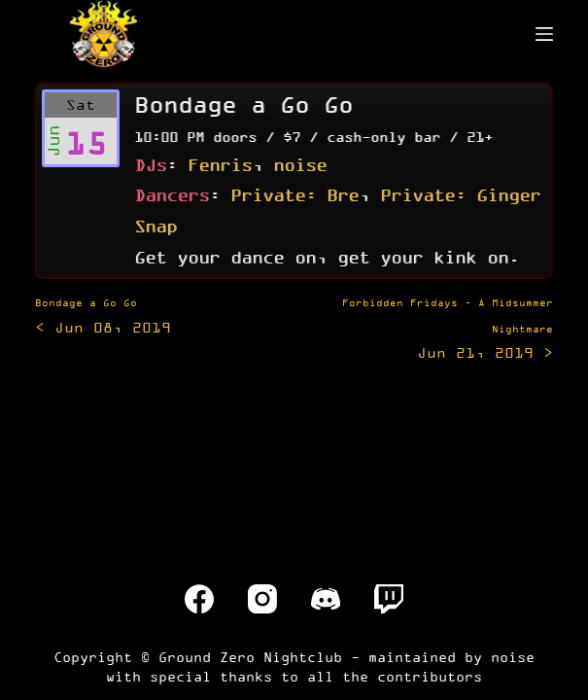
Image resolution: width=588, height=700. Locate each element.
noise (300, 164)
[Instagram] (262, 599)
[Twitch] (389, 599)
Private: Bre (294, 194)
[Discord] (326, 599)
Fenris (220, 164)
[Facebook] (199, 599)
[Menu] (544, 34)
